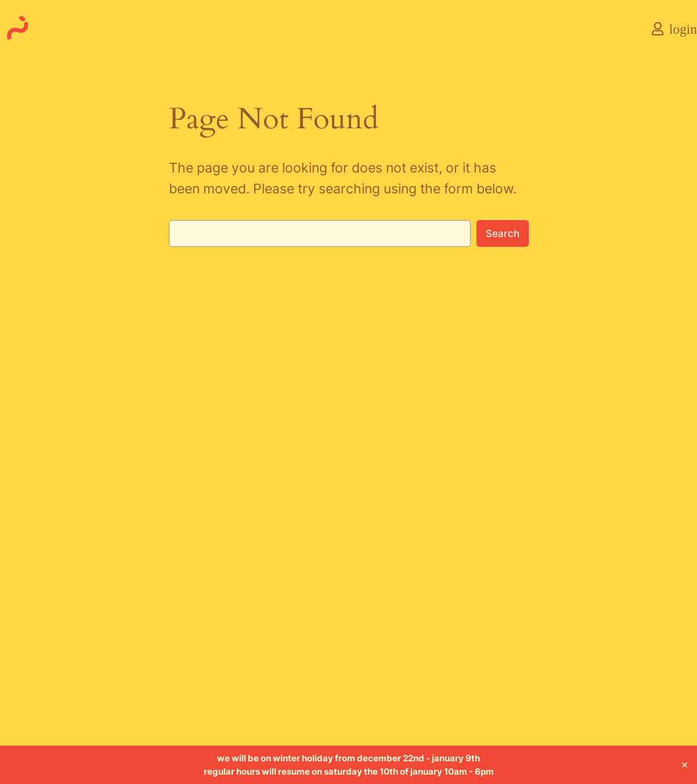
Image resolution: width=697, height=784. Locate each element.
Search (503, 233)
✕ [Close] (685, 765)
